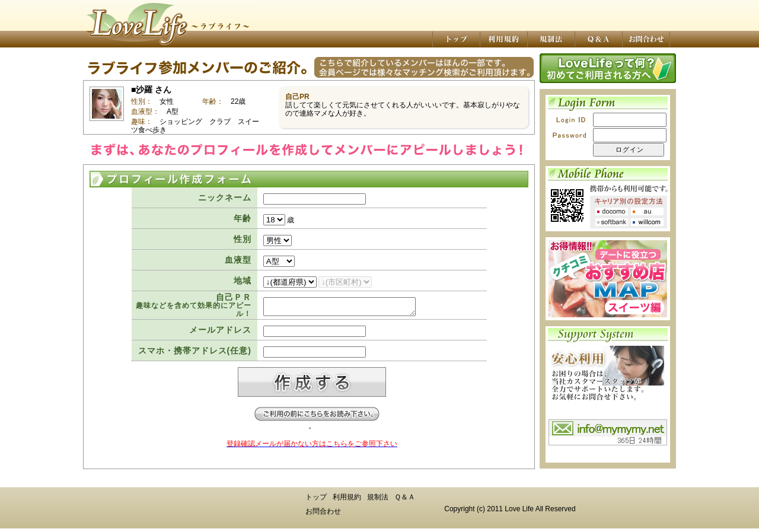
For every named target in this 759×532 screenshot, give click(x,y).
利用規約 (347, 501)
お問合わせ (323, 515)
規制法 (378, 501)
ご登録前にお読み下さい (317, 418)
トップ (316, 501)
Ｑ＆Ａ (405, 501)
